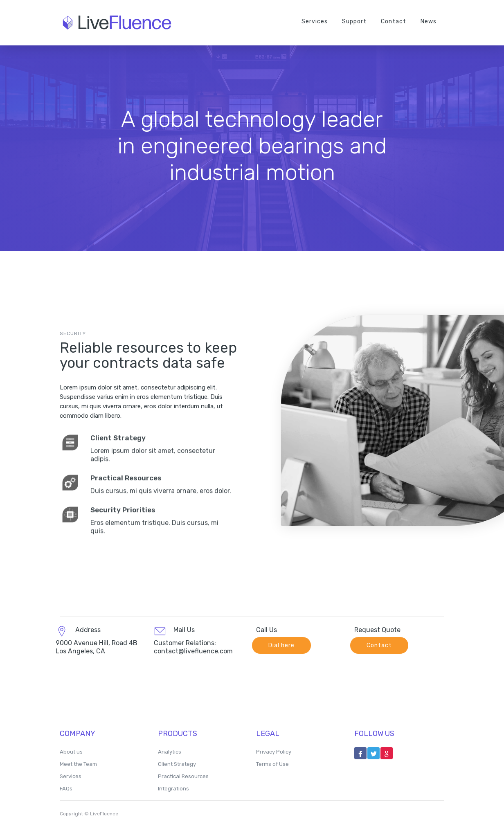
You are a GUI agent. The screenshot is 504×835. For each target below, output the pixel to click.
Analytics (170, 752)
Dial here (281, 645)
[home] (121, 23)
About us (71, 752)
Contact (394, 21)
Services (315, 21)
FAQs (66, 789)
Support (354, 21)
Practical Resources (183, 776)
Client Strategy (177, 764)
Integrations (173, 789)
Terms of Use (272, 764)
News (429, 21)
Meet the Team (78, 764)
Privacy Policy (274, 752)
